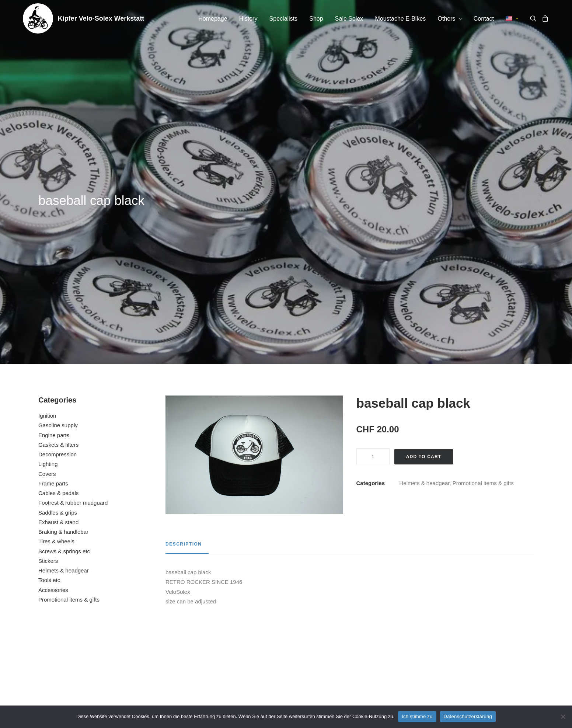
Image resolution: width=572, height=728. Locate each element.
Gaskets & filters (58, 214)
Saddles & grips (58, 281)
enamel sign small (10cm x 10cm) (86, 624)
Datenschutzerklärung (468, 716)
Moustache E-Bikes (400, 19)
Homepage (213, 19)
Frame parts (53, 252)
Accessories (53, 359)
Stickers (48, 330)
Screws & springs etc (64, 320)
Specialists (283, 19)
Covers (47, 243)
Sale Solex (349, 19)
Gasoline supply (58, 194)
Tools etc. (50, 349)
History (248, 19)
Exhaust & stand (58, 291)
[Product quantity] (373, 226)
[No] (563, 717)
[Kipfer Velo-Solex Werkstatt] (38, 18)
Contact (484, 19)
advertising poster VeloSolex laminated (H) (486, 624)
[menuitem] (213, 19)
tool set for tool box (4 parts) (219, 624)
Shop (316, 19)
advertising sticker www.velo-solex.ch (352, 624)
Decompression (57, 223)
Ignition (47, 184)
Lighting (48, 233)
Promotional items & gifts (69, 368)
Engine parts (54, 204)
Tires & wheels (56, 310)
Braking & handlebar (63, 301)
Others (450, 19)
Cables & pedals (58, 262)
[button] (535, 18)
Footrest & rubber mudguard (73, 271)
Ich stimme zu (417, 716)
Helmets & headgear (64, 339)
